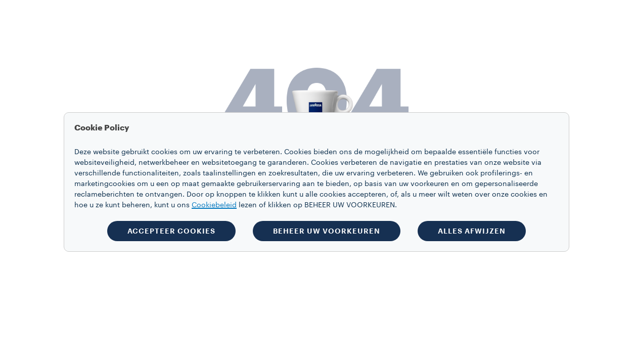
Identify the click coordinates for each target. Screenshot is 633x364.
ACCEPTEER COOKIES (171, 231)
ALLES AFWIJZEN (472, 231)
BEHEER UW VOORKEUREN (327, 231)
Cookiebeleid (214, 205)
